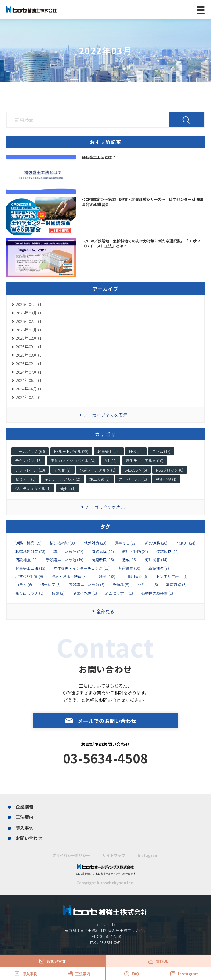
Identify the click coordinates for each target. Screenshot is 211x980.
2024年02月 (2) (29, 397)
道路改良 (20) (167, 552)
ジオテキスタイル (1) (33, 488)
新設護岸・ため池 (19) (65, 560)
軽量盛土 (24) (109, 451)
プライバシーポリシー (71, 855)
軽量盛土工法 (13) (30, 568)
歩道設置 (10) (129, 568)
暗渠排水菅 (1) (85, 593)
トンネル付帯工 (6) (172, 576)
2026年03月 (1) (29, 313)
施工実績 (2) (100, 479)
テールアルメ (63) (30, 451)
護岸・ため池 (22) (68, 552)
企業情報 (25, 807)
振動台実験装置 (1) (157, 593)
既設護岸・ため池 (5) (87, 585)
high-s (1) (68, 488)
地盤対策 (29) (95, 543)
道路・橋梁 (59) (28, 543)
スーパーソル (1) (133, 479)
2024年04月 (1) (29, 389)
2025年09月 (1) (29, 346)
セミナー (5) (148, 585)
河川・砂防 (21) (135, 552)
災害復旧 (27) (126, 543)
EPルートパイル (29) (71, 451)
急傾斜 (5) (121, 585)
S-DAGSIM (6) (136, 470)
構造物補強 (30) (63, 543)
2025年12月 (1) (29, 338)
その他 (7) (62, 470)
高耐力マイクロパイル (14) (73, 460)
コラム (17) (161, 451)
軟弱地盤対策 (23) (30, 552)
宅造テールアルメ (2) (62, 479)
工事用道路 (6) (136, 576)
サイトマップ (114, 855)
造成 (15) (129, 560)
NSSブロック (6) (170, 470)
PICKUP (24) (185, 543)
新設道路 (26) (156, 543)
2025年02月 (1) (29, 363)
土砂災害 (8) (105, 576)
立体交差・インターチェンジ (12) (82, 568)
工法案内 (25, 817)
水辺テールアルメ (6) (98, 470)
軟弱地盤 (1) (166, 479)
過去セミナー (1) (119, 593)
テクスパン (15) (28, 460)
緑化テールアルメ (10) (144, 460)
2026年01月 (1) (29, 330)
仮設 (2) (58, 593)
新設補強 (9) (159, 568)
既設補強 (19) (27, 560)
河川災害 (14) (156, 560)
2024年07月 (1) (29, 372)
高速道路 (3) (176, 585)
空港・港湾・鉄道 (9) (69, 576)
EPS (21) (136, 451)
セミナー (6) (25, 479)
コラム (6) (24, 585)
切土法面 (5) (50, 585)
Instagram (148, 855)
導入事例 (25, 828)
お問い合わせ (29, 838)
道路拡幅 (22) (103, 552)
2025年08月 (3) (29, 355)
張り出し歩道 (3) (29, 593)
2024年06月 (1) (29, 380)
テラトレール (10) (30, 470)
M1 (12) (111, 460)
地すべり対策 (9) (29, 576)
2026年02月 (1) (29, 321)
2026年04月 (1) (29, 304)
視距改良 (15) (103, 560)
